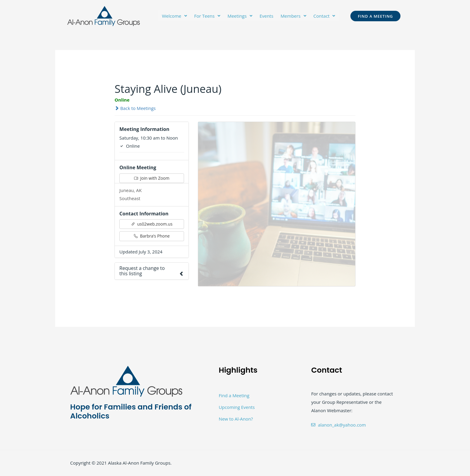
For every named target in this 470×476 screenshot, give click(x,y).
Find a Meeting (234, 395)
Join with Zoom (152, 178)
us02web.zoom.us (152, 224)
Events (266, 16)
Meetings (240, 16)
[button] (174, 16)
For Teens (207, 16)
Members (293, 16)
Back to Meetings (135, 108)
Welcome (174, 16)
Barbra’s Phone (152, 236)
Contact (324, 16)
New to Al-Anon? (236, 419)
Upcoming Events (237, 407)
